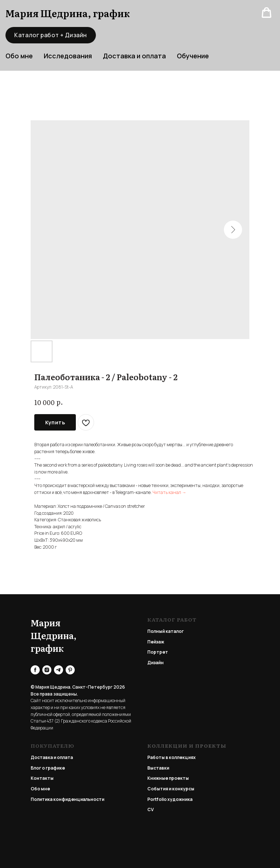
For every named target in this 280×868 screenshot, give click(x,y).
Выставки (158, 768)
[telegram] (59, 670)
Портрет (158, 652)
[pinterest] (70, 670)
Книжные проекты (168, 778)
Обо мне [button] (19, 56)
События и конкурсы (171, 789)
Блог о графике (48, 768)
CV (151, 809)
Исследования (68, 56)
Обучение (193, 56)
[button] (267, 13)
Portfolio (157, 799)
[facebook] (35, 670)
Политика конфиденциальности (67, 799)
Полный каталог (166, 631)
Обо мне (40, 789)
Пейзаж (156, 642)
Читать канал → (169, 492)
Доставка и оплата (134, 56)
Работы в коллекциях (172, 757)
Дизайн (155, 663)
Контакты (42, 778)
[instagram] (47, 670)
